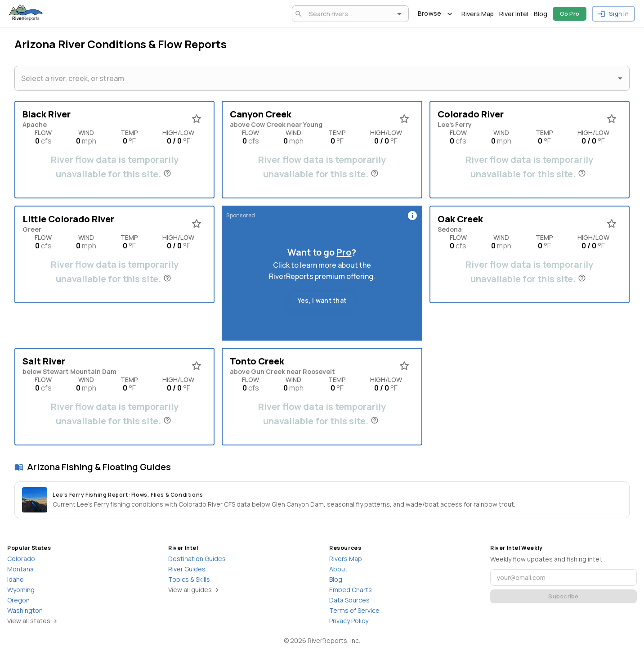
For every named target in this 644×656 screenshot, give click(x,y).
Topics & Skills (189, 579)
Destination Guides (197, 559)
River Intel (514, 14)
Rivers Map (478, 14)
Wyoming (21, 590)
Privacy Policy (349, 621)
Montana (20, 569)
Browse (435, 14)
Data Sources (349, 600)
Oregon (18, 600)
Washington (25, 610)
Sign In (613, 14)
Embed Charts (351, 590)
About (338, 569)
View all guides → (194, 590)
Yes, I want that (322, 301)
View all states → (32, 621)
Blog (541, 14)
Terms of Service (354, 610)
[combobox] (349, 14)
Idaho (16, 579)
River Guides (187, 569)
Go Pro (570, 14)
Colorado (21, 559)
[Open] (399, 14)
